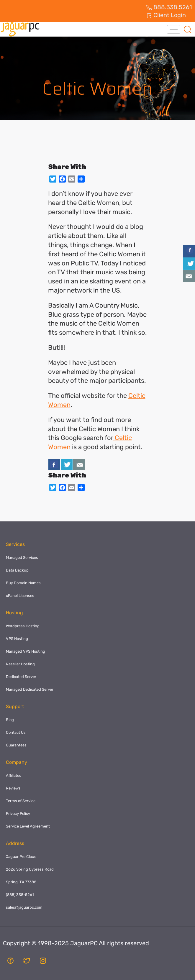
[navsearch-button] (188, 29)
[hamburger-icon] (174, 29)
